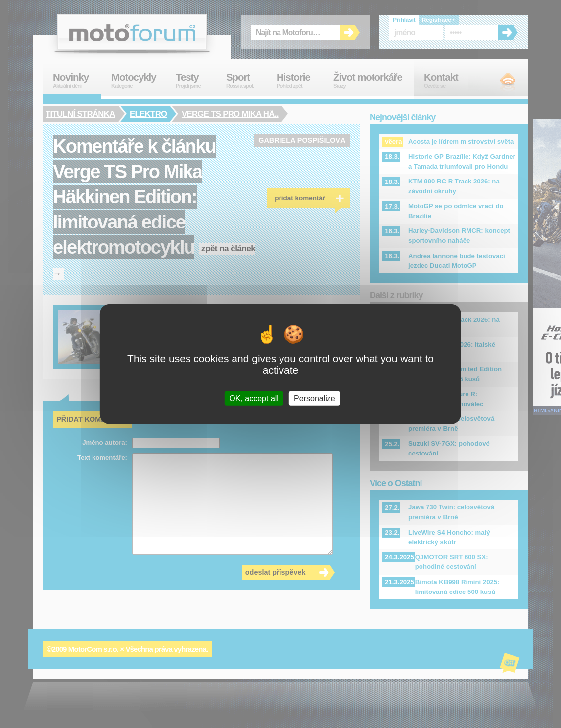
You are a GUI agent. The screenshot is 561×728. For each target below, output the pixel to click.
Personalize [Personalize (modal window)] (315, 398)
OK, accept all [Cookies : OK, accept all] (254, 398)
